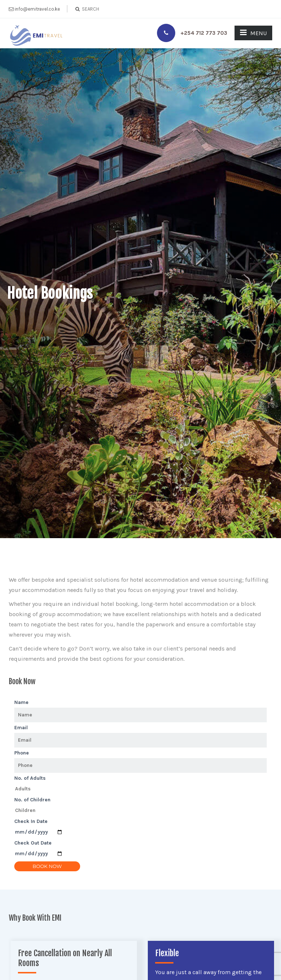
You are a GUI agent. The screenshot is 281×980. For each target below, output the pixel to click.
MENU (253, 33)
